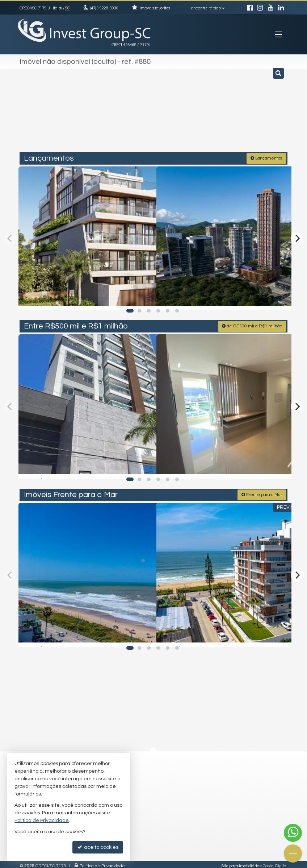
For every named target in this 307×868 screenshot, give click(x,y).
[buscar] (271, 113)
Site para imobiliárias (241, 862)
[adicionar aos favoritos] (143, 297)
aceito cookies (98, 847)
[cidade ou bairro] (218, 113)
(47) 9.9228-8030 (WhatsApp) (195, 772)
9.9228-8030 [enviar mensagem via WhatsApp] (104, 8)
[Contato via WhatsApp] (293, 833)
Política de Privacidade (102, 862)
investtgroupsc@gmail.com (193, 779)
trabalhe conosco (183, 786)
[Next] (297, 237)
